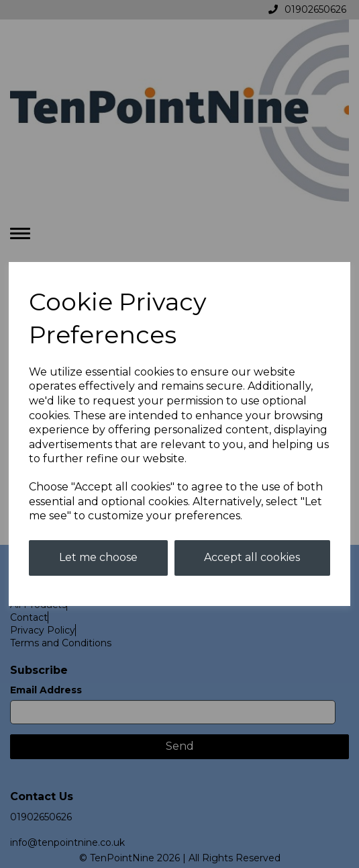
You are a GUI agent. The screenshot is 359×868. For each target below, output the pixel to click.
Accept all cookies (252, 557)
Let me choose (98, 557)
